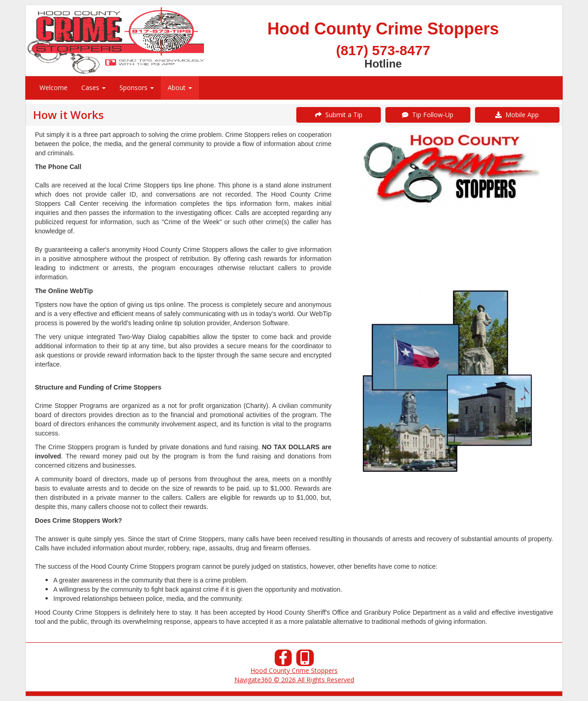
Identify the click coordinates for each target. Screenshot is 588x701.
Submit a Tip (339, 115)
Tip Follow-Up (428, 115)
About (180, 88)
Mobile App (517, 115)
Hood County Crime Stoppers (294, 670)
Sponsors (137, 88)
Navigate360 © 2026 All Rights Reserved (294, 680)
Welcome (54, 88)
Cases (93, 88)
